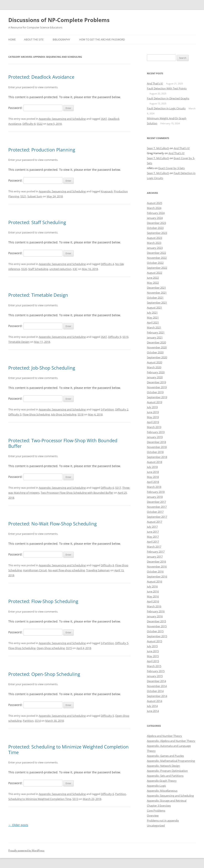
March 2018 (154, 487)
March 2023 (154, 243)
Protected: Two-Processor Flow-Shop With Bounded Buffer (63, 443)
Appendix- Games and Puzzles (165, 756)
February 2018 (156, 492)
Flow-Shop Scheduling (36, 414)
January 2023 (155, 248)
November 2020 (157, 347)
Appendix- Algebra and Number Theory (171, 741)
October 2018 (155, 452)
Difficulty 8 (29, 124)
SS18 (81, 414)
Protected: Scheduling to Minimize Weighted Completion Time (68, 749)
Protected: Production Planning (42, 150)
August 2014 (155, 701)
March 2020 (154, 367)
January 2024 (155, 218)
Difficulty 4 (107, 264)
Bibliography (61, 40)
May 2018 (153, 477)
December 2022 (156, 253)
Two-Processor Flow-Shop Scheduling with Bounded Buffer (77, 493)
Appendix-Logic (156, 786)
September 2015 (157, 636)
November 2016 (157, 566)
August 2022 (155, 273)
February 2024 (156, 213)
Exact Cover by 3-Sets (172, 168)
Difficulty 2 (122, 409)
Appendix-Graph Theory (162, 781)
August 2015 (155, 641)
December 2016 (156, 562)
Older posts (18, 825)
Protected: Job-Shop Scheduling (42, 368)
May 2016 (153, 596)
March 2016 (154, 606)
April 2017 (153, 542)
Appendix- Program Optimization (167, 771)
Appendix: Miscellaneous (162, 791)
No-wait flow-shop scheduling (67, 570)
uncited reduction (60, 269)
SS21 (23, 196)
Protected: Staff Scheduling (37, 222)
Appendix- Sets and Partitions (165, 776)
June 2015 (153, 651)
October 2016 (155, 571)
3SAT (104, 119)
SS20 (24, 269)
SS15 (69, 648)
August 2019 (155, 402)
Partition (28, 721)
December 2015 (156, 621)
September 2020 (157, 357)
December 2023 (156, 223)
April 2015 (153, 661)
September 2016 (157, 576)
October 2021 (155, 298)
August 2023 (155, 238)
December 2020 (156, 342)
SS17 (118, 488)
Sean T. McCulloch (158, 148)
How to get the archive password (102, 40)
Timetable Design (19, 342)
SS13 (75, 799)
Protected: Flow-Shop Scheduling (43, 601)
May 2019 (153, 417)
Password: (35, 108)
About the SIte (34, 40)
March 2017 (154, 547)
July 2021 (152, 313)
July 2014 (152, 706)
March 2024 (154, 208)
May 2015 (153, 656)
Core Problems (156, 811)
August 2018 (155, 462)
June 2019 (153, 412)
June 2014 (153, 711)
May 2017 (153, 537)
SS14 (38, 721)
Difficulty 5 (15, 414)
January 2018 (155, 497)
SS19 (125, 337)
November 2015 (157, 626)
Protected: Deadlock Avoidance (41, 77)
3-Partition (107, 409)
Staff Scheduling (38, 269)
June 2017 (153, 532)
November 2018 (157, 447)
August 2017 (155, 522)
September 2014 (157, 696)
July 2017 (152, 527)
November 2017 (157, 507)
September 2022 (157, 268)
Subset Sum (35, 196)
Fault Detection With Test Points (167, 88)
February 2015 (156, 671)
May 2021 (153, 317)
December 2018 (156, 442)
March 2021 (154, 327)
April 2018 (153, 482)
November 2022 (157, 258)
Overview (153, 816)
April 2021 (153, 322)
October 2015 (155, 631)
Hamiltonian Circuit (35, 570)
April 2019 (153, 422)
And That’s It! (155, 83)
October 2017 (155, 512)
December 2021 (156, 288)
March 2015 (154, 666)
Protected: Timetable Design (38, 295)
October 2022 (155, 263)
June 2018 (153, 472)
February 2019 (156, 432)
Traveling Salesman (98, 570)
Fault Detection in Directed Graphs (168, 98)
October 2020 (155, 352)
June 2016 (153, 591)
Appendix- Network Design (163, 766)
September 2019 (157, 397)
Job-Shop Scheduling (64, 414)
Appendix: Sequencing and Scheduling (62, 119)
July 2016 (152, 586)
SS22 (40, 124)
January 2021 (155, 337)
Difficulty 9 (115, 337)
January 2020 (155, 377)
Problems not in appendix (163, 820)
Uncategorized (156, 825)
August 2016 (155, 581)
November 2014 (157, 686)
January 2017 (155, 557)
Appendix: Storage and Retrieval (167, 801)
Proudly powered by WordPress (26, 850)
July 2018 (152, 467)
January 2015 (155, 676)
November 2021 (157, 293)
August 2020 (155, 362)
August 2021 (155, 308)
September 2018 (157, 457)
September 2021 (157, 303)
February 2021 (156, 332)
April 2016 (153, 601)
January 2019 (155, 437)
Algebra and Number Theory (164, 736)
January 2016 (155, 616)
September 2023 (157, 233)
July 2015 (152, 646)
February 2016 (156, 611)
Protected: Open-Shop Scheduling (44, 674)
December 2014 (156, 681)
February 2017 (156, 552)
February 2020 (156, 372)
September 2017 (157, 517)
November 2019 (157, 387)
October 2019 (155, 392)
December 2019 (156, 382)
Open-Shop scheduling (51, 648)
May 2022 (153, 283)
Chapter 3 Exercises (159, 806)
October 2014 (155, 691)
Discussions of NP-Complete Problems (59, 20)
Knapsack (107, 191)
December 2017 (156, 502)
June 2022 (153, 278)
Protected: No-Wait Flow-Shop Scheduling (53, 524)
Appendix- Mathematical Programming (171, 761)
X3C (75, 269)
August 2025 (155, 203)
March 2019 (154, 427)
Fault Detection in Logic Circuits (166, 108)
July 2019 (152, 407)
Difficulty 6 (107, 488)
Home (12, 40)
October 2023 (155, 228)
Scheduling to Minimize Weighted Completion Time (40, 799)
